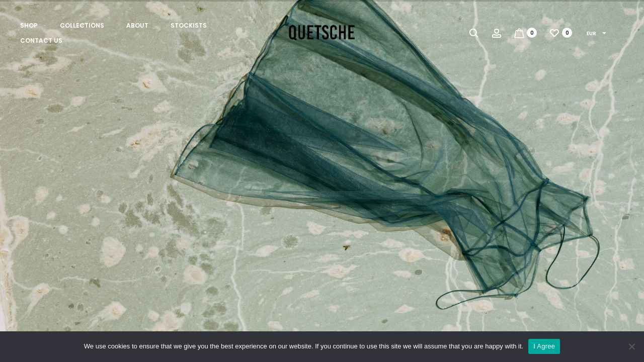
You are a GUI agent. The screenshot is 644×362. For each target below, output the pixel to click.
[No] (631, 346)
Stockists (189, 25)
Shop (29, 25)
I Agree (544, 346)
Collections (82, 25)
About (137, 25)
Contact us (41, 40)
